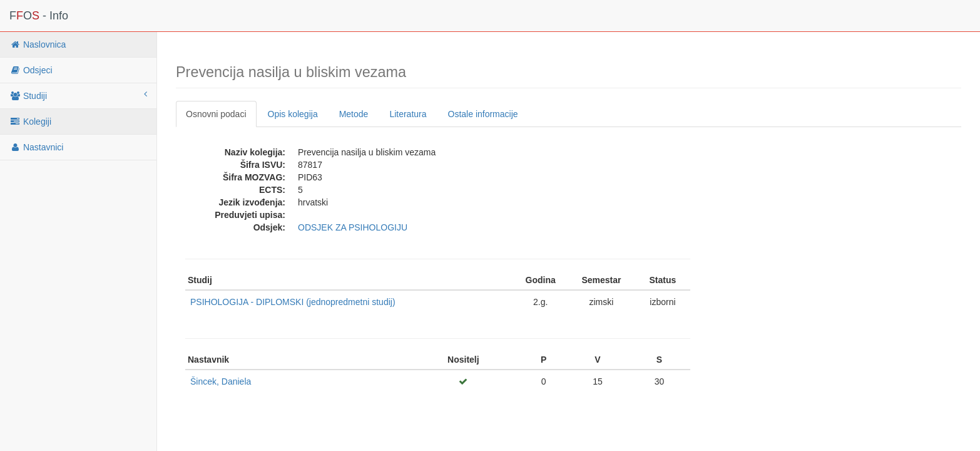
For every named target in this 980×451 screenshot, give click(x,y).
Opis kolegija (293, 114)
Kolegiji (30, 122)
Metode (354, 114)
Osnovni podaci (216, 114)
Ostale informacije (483, 114)
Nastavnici (36, 147)
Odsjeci (31, 70)
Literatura (408, 114)
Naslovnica (38, 44)
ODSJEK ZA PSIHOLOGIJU (353, 227)
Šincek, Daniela (221, 381)
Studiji (78, 95)
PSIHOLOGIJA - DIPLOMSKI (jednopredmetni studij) (293, 302)
